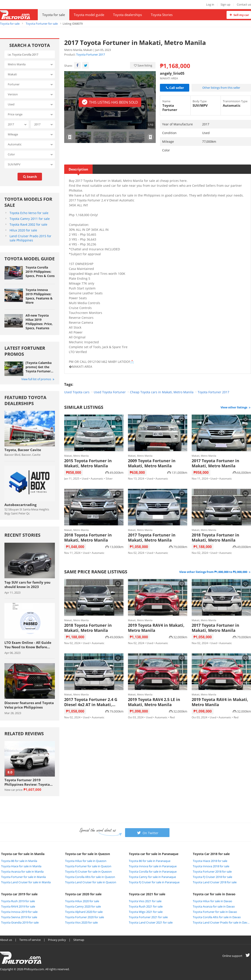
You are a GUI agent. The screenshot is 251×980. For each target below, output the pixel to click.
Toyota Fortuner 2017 (91, 54)
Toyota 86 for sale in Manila (19, 861)
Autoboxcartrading (20, 505)
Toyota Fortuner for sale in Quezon (88, 866)
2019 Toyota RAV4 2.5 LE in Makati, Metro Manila (154, 702)
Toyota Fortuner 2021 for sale (148, 917)
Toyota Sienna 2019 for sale (19, 917)
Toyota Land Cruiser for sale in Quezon (91, 882)
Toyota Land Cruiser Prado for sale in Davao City (221, 922)
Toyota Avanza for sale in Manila (22, 872)
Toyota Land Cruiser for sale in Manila (26, 882)
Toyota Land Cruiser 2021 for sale (151, 922)
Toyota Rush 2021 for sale (146, 906)
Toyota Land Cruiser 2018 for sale (215, 882)
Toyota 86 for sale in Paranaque (150, 861)
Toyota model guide (89, 15)
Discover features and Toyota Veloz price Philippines (29, 705)
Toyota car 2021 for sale (147, 894)
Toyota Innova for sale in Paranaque (153, 866)
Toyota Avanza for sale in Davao (214, 906)
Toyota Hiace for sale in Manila (21, 866)
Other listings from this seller (221, 88)
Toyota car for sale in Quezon (88, 854)
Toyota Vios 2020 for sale (81, 922)
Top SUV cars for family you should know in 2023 (27, 584)
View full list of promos (38, 379)
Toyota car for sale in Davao (214, 894)
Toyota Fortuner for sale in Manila (23, 877)
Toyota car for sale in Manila (23, 854)
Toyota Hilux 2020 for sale (82, 901)
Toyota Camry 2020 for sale (83, 906)
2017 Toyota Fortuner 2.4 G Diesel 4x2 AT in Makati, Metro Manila (91, 702)
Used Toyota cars (77, 392)
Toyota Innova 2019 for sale (19, 912)
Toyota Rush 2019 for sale (18, 901)
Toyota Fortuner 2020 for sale (85, 917)
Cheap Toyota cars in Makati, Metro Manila (162, 392)
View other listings (236, 407)
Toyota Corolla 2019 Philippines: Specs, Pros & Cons (40, 272)
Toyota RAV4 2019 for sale (18, 906)
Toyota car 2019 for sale (19, 894)
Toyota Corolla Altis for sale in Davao (217, 917)
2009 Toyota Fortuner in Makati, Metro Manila (152, 463)
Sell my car (239, 15)
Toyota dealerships (127, 15)
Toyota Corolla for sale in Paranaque (153, 872)
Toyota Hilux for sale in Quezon (86, 861)
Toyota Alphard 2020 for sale (84, 912)
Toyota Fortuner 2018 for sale (212, 872)
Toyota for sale (54, 15)
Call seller (175, 88)
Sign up (225, 4)
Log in (210, 4)
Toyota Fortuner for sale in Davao (215, 912)
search (30, 177)
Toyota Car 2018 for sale (211, 854)
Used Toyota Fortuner (110, 392)
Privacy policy (57, 940)
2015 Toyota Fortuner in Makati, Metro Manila (88, 463)
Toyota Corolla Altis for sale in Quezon (90, 877)
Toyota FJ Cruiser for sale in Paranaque (154, 882)
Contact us (244, 4)
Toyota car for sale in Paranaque (154, 854)
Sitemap (79, 940)
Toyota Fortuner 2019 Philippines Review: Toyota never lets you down (27, 782)
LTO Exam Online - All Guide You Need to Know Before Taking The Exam (28, 645)
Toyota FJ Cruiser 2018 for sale (212, 877)
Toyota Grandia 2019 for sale (20, 922)
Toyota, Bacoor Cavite (23, 450)
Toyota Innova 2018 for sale (211, 866)
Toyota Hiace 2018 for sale (210, 861)
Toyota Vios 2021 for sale (145, 901)
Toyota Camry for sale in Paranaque (152, 877)
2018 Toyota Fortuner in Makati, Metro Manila (88, 538)
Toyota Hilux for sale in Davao (212, 901)
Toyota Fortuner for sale (42, 24)
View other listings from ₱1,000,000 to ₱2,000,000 (215, 572)
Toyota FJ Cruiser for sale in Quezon (88, 872)
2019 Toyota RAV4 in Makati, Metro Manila (156, 628)
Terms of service (30, 940)
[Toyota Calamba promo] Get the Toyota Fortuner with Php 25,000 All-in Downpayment (39, 367)
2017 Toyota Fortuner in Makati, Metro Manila (215, 463)
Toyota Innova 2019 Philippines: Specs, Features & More (39, 296)
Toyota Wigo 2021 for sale (146, 912)
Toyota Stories (162, 15)
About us (6, 940)
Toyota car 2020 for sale (83, 894)
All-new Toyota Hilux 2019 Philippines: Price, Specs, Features (39, 322)
